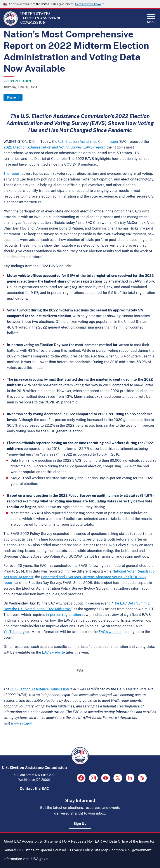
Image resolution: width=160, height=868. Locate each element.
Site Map (101, 850)
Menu (151, 18)
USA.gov (40, 859)
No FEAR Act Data (102, 841)
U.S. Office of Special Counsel (43, 850)
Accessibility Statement (41, 841)
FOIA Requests (74, 841)
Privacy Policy (81, 850)
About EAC (12, 841)
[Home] (11, 25)
